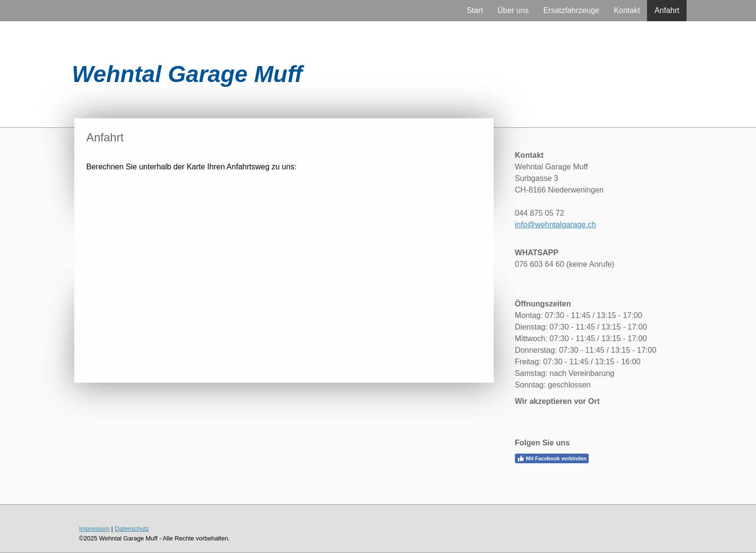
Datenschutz (132, 529)
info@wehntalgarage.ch (555, 225)
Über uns (513, 10)
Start (475, 10)
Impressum (94, 529)
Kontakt (627, 10)
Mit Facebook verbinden (552, 458)
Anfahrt (667, 10)
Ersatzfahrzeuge (572, 10)
